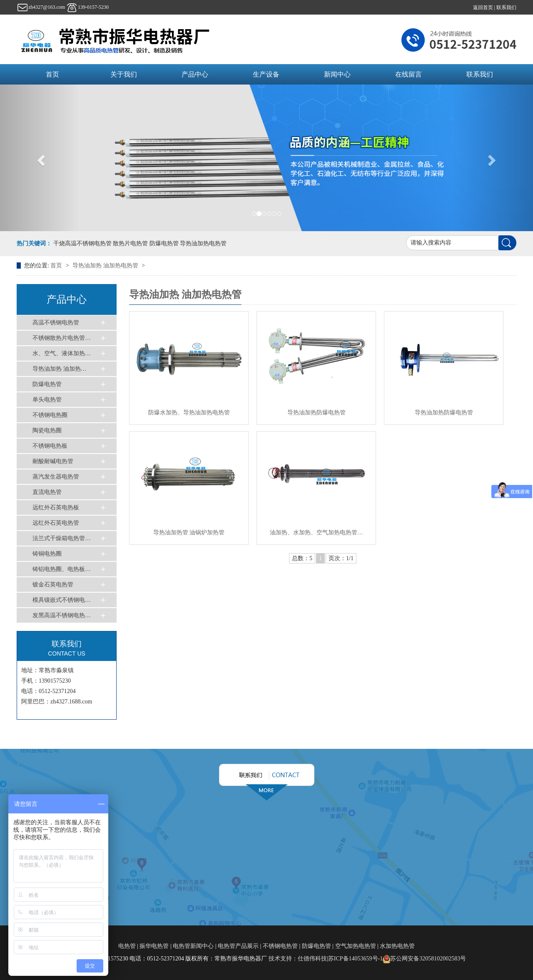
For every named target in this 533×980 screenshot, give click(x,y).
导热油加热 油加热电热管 (106, 266)
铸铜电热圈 (47, 554)
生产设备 (266, 74)
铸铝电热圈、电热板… (62, 569)
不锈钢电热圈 (50, 415)
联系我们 (506, 7)
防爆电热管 (47, 384)
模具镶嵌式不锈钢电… (62, 600)
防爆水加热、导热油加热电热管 (189, 413)
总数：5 (302, 558)
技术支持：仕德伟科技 (298, 959)
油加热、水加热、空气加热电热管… (316, 532)
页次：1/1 (341, 558)
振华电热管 (154, 946)
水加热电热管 (397, 946)
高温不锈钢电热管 (56, 323)
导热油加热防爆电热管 (316, 413)
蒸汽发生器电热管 (56, 477)
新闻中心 (337, 74)
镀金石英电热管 (53, 585)
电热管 (128, 946)
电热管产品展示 (238, 946)
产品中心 (195, 74)
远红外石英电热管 (56, 523)
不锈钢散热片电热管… (62, 338)
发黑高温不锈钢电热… (62, 615)
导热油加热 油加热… (60, 369)
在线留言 (408, 74)
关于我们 (124, 74)
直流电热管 (47, 492)
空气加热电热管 (356, 946)
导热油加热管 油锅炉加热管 (189, 532)
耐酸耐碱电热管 (53, 461)
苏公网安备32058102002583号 (424, 959)
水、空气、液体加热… (62, 353)
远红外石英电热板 (56, 507)
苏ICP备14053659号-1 (355, 959)
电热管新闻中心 (193, 946)
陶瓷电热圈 (47, 430)
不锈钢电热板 (50, 446)
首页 (52, 74)
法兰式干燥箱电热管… (62, 538)
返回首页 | (485, 7)
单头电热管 (47, 400)
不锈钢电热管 (280, 946)
